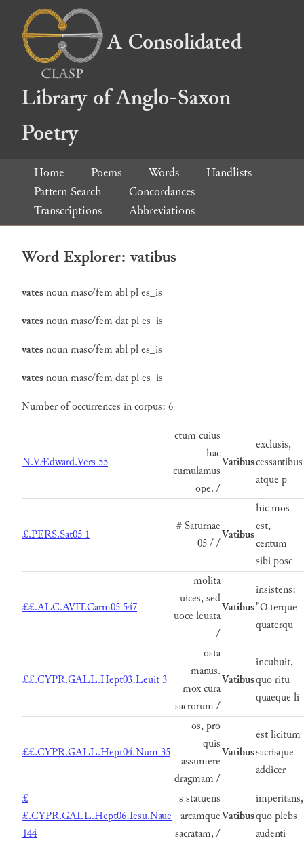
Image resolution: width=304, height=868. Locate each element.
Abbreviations (162, 211)
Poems (106, 173)
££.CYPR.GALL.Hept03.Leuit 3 (95, 680)
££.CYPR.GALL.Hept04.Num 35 (96, 752)
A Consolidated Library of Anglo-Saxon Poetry (132, 88)
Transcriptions (68, 211)
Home (49, 173)
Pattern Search (68, 192)
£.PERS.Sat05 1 (56, 535)
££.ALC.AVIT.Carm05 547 (80, 607)
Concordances (162, 192)
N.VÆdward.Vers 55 (65, 462)
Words (164, 173)
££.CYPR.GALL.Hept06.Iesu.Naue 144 (97, 816)
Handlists (229, 173)
